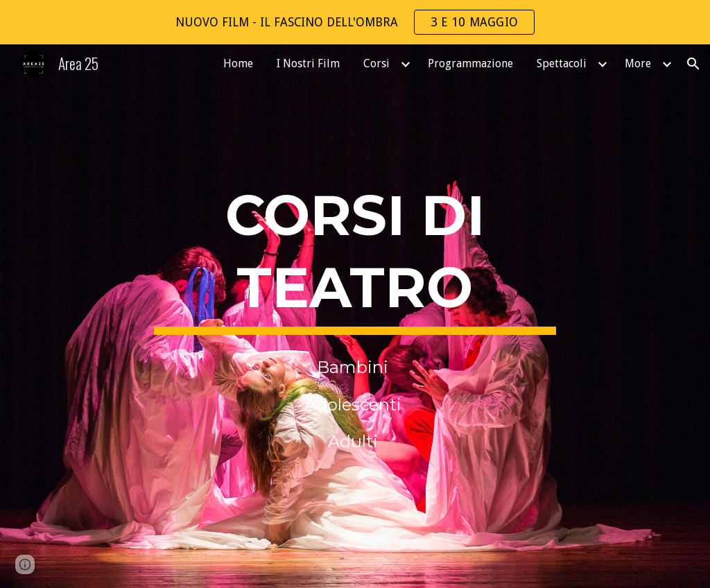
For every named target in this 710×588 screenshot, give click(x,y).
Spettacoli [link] (562, 63)
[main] (355, 256)
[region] (355, 22)
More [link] (638, 63)
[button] (693, 64)
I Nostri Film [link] (308, 63)
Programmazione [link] (470, 63)
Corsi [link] (376, 63)
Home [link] (238, 63)
